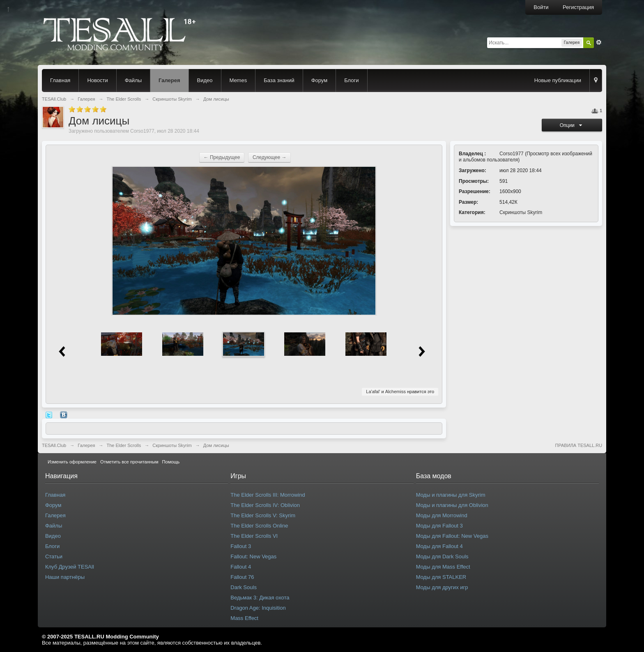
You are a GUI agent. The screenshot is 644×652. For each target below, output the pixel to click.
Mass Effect (244, 618)
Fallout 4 (241, 567)
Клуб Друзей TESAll (70, 567)
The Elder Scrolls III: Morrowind (268, 495)
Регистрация (578, 7)
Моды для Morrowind (442, 515)
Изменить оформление (72, 462)
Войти (541, 7)
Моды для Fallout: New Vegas (452, 536)
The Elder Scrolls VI (254, 536)
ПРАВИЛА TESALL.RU (578, 445)
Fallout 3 (241, 546)
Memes (238, 80)
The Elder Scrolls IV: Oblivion (265, 505)
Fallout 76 (242, 577)
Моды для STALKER (441, 577)
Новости (97, 80)
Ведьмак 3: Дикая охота (260, 598)
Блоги (351, 80)
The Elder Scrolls (124, 445)
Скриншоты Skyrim (521, 212)
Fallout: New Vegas (253, 556)
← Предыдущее (222, 157)
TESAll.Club (54, 445)
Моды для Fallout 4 (439, 546)
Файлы (133, 80)
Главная (60, 80)
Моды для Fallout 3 (439, 526)
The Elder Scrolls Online (259, 526)
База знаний (279, 80)
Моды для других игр (442, 587)
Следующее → (270, 157)
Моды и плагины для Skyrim (451, 495)
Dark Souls (244, 587)
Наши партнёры (65, 577)
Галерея (169, 80)
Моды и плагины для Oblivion (452, 505)
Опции (572, 125)
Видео (205, 80)
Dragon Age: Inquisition (258, 608)
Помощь (171, 462)
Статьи (54, 556)
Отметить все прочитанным (129, 462)
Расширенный (599, 42)
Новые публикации (558, 80)
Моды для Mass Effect (443, 567)
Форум (320, 80)
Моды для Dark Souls (442, 556)
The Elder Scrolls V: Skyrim (263, 515)
